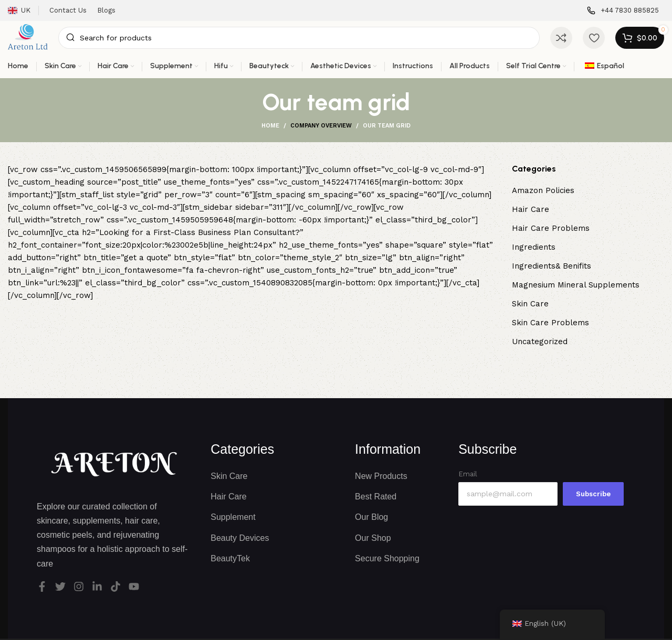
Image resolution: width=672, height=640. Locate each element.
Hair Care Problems (551, 228)
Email (468, 474)
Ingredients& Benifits (552, 266)
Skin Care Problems (550, 323)
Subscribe (593, 494)
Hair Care (531, 209)
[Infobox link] (623, 11)
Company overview (321, 126)
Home (270, 126)
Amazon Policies (543, 190)
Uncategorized (540, 342)
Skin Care (530, 304)
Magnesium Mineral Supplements (576, 285)
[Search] (299, 38)
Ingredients (534, 247)
